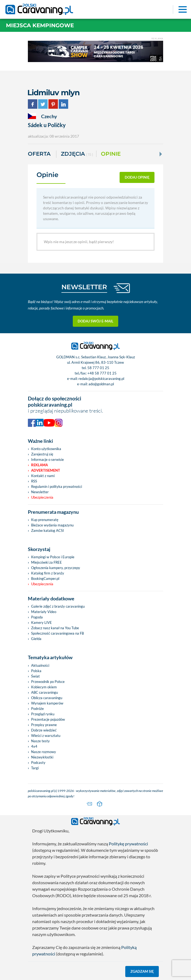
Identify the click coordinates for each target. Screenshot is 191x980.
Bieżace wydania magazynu (52, 525)
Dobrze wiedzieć (44, 730)
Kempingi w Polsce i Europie (53, 557)
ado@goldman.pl (101, 384)
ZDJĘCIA (77, 154)
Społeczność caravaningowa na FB (57, 633)
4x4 (34, 746)
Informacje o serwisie (47, 460)
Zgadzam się (142, 971)
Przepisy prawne (44, 725)
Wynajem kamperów (47, 703)
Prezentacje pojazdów (48, 719)
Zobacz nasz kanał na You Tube (55, 628)
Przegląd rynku (43, 714)
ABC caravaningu (45, 692)
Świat (35, 676)
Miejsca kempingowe (40, 25)
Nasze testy (40, 741)
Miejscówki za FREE (47, 562)
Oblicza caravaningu (47, 698)
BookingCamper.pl (45, 579)
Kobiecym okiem (44, 687)
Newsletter (40, 492)
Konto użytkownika (46, 449)
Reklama (39, 465)
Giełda (36, 639)
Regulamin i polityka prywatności (57, 486)
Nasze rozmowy (44, 752)
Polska (36, 671)
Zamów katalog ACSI (47, 530)
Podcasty (38, 763)
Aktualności (40, 665)
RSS (34, 481)
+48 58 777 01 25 (102, 373)
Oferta (39, 154)
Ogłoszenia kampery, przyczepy (56, 568)
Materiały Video (44, 612)
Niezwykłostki (42, 757)
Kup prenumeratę (45, 520)
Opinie (111, 154)
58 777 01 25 (98, 368)
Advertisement (46, 470)
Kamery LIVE (42, 622)
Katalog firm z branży (48, 573)
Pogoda (37, 617)
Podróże (37, 709)
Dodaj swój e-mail (95, 321)
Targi (35, 768)
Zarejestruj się (42, 454)
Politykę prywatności (128, 844)
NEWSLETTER (84, 287)
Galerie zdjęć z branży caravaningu (58, 606)
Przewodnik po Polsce (48, 682)
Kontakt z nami (43, 476)
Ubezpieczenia (42, 497)
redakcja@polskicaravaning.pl (101, 379)
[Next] (160, 154)
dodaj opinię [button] (137, 177)
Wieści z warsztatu (46, 736)
